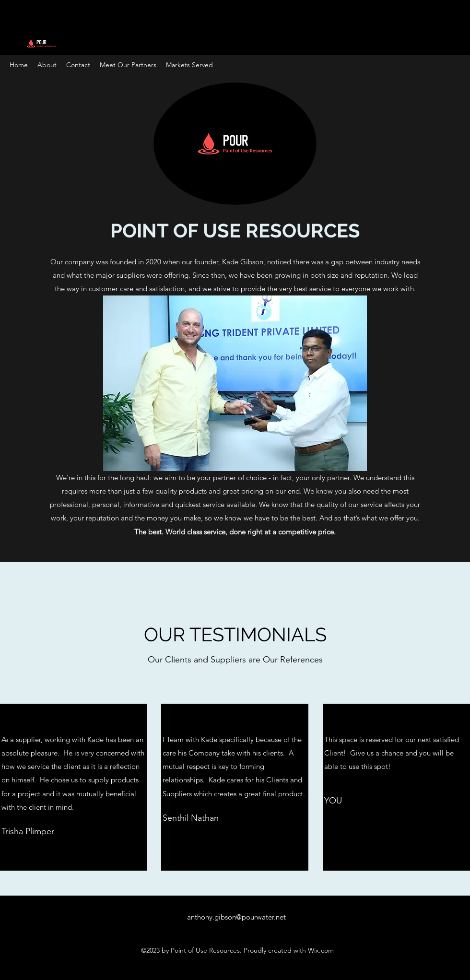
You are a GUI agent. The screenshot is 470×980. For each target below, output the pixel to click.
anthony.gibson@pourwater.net (236, 917)
